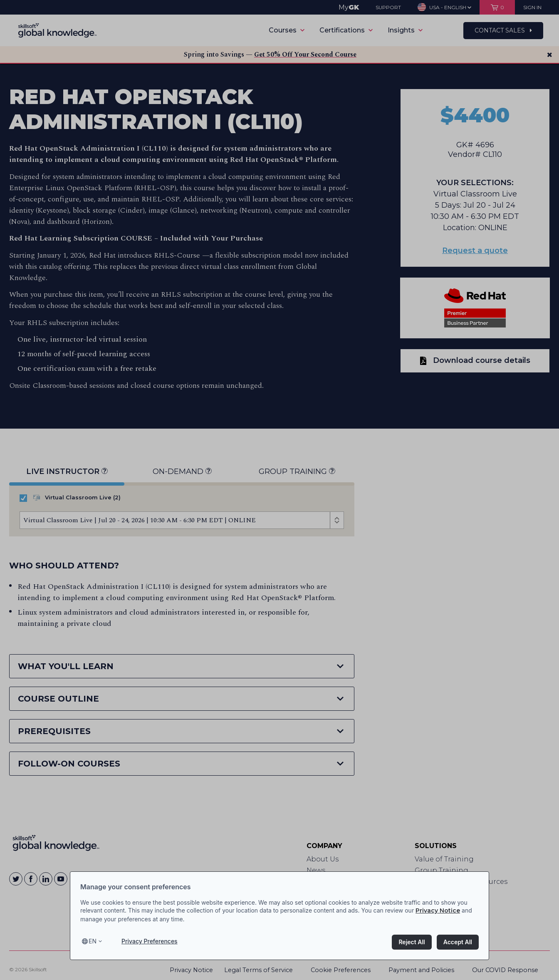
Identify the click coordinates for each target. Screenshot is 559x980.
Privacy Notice (438, 911)
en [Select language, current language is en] (93, 941)
